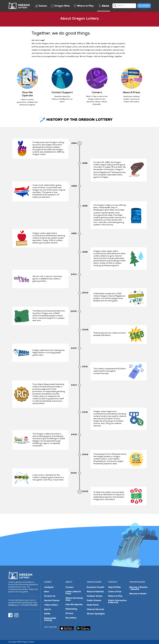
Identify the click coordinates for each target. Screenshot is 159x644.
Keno (47, 592)
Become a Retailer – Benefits (139, 588)
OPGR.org (13, 605)
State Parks (93, 605)
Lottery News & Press (73, 593)
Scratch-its (50, 596)
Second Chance (52, 601)
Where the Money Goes (74, 599)
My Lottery (144, 6)
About (69, 582)
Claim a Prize (115, 592)
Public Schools (94, 601)
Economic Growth (95, 587)
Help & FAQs (114, 587)
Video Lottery (51, 605)
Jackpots (49, 587)
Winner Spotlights (96, 614)
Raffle (47, 614)
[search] (124, 6)
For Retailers (137, 582)
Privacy (69, 614)
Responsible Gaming (50, 619)
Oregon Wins (94, 582)
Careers (70, 587)
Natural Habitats (95, 592)
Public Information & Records (117, 602)
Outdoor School (95, 596)
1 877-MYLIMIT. (31, 605)
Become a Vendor (138, 594)
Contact (113, 582)
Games (48, 582)
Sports (47, 610)
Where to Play (115, 596)
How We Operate (74, 605)
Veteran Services (95, 610)
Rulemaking (71, 609)
